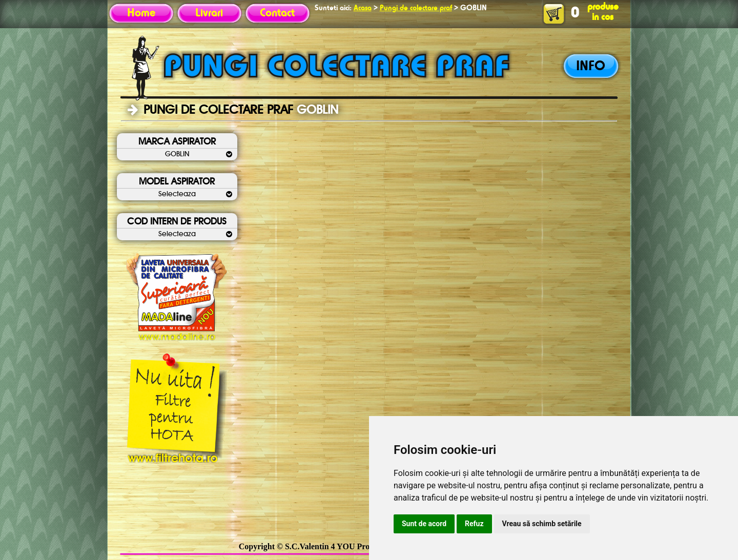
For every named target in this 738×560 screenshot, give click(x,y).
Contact (277, 13)
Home (141, 13)
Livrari (209, 13)
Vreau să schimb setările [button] (542, 524)
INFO (591, 67)
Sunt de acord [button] (424, 524)
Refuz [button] (474, 524)
